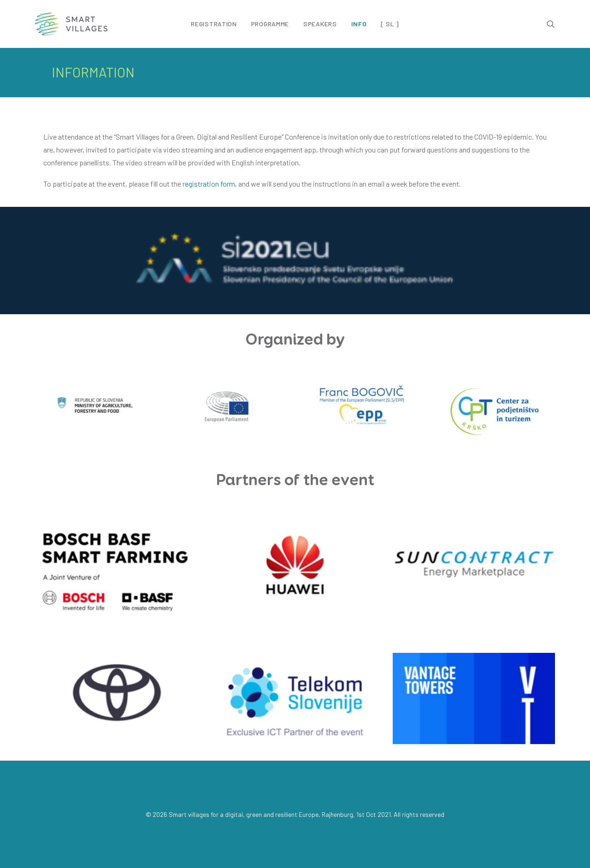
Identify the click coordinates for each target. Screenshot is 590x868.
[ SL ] (390, 24)
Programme (270, 24)
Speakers (320, 24)
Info (359, 24)
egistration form (210, 184)
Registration (214, 24)
